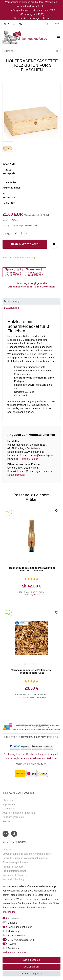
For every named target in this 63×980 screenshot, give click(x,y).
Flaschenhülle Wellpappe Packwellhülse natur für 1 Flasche (32, 569)
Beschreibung (12, 301)
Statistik (12, 923)
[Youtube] (6, 834)
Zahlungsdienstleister (20, 927)
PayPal (12, 944)
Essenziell (14, 919)
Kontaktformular (29, 459)
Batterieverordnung (13, 817)
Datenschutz (9, 809)
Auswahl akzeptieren (32, 974)
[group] (32, 536)
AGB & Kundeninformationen (19, 813)
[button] (6, 24)
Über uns (8, 800)
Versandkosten (30, 226)
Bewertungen (11, 308)
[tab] (32, 301)
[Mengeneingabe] (21, 234)
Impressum (9, 804)
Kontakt (7, 850)
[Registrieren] (20, 24)
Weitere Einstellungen (15, 952)
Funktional (14, 948)
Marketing (13, 931)
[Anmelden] (14, 24)
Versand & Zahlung (13, 879)
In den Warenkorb (25, 244)
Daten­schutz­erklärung (30, 908)
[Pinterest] (14, 834)
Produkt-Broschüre (13, 867)
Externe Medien (17, 936)
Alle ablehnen (32, 967)
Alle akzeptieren (32, 960)
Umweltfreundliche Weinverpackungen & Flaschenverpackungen (25, 860)
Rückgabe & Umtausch (15, 875)
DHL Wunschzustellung (21, 940)
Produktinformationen (15, 871)
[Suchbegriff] (32, 51)
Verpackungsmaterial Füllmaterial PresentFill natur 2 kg (32, 671)
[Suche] (57, 51)
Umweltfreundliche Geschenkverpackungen (27, 854)
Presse (6, 821)
